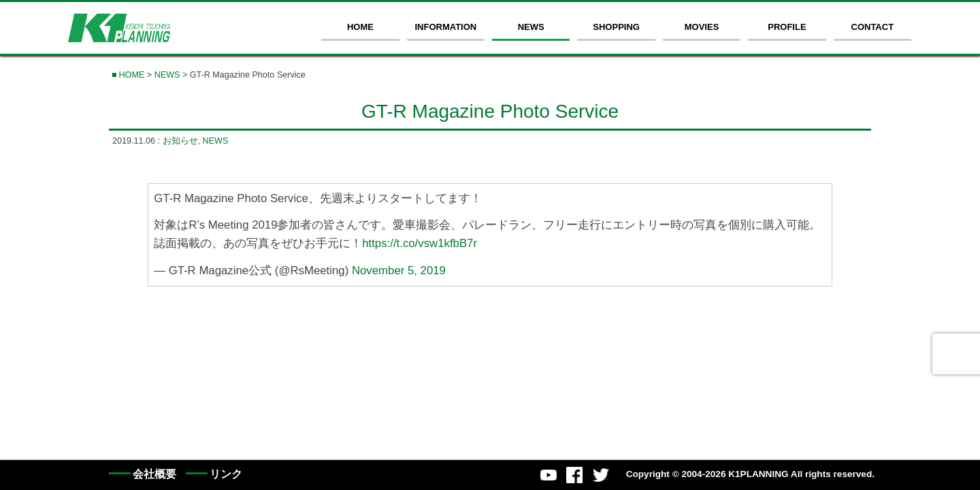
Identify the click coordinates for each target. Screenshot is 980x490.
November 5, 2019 (399, 270)
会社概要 (154, 474)
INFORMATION (445, 27)
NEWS (531, 27)
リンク (226, 474)
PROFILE (787, 27)
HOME (360, 27)
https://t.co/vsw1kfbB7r (420, 243)
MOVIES (702, 27)
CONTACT (873, 27)
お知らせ (180, 141)
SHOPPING (616, 27)
